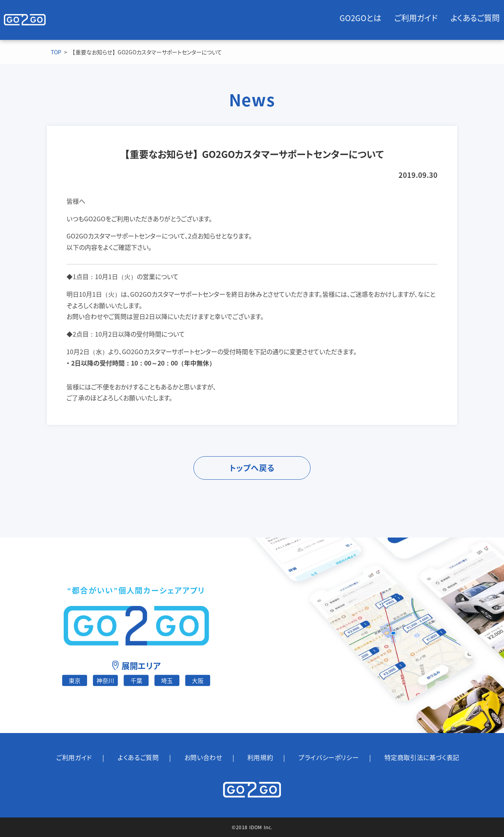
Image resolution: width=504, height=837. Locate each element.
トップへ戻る (252, 468)
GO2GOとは (360, 18)
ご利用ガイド (416, 18)
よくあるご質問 (475, 18)
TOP (56, 52)
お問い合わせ (203, 757)
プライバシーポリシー (329, 757)
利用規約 (260, 757)
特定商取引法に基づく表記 (422, 757)
